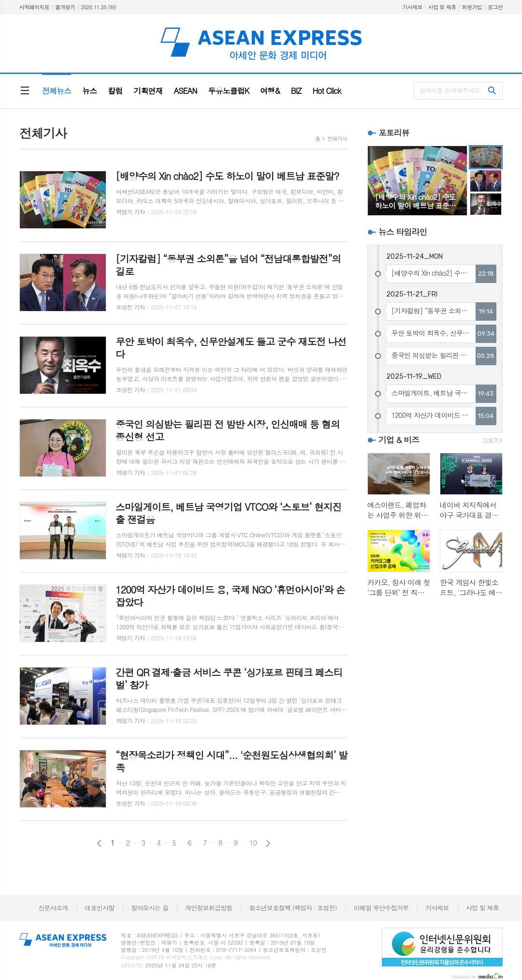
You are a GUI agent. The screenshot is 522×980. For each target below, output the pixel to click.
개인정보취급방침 (209, 908)
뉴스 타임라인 (403, 232)
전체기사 (337, 139)
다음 (268, 843)
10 (253, 843)
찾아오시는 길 (150, 908)
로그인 (495, 7)
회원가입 (472, 7)
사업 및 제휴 (442, 7)
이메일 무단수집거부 (381, 908)
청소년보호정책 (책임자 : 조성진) (293, 908)
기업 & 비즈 (399, 440)
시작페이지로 (34, 7)
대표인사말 (99, 908)
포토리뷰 (394, 133)
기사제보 (412, 7)
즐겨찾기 (65, 7)
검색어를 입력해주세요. (450, 90)
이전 (99, 843)
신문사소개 (53, 908)
